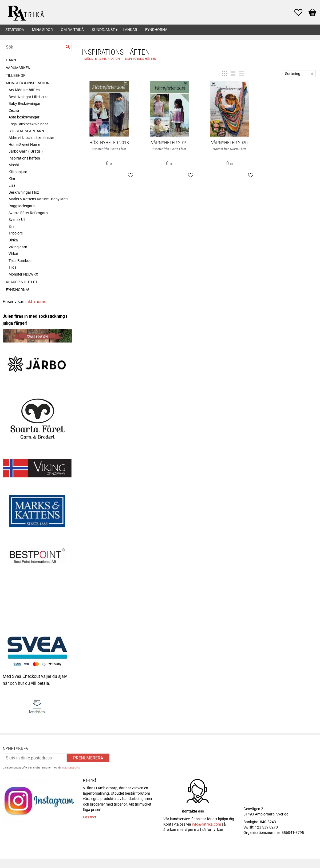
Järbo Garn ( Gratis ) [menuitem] (26, 151)
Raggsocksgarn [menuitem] (22, 206)
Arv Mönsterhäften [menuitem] (24, 90)
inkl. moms (36, 301)
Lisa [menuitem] (12, 185)
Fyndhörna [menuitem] (156, 29)
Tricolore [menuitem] (16, 233)
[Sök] (68, 47)
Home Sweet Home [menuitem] (24, 144)
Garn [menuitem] (11, 60)
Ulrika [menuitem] (13, 240)
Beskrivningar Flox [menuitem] (24, 192)
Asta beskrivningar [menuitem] (24, 117)
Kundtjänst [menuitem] (103, 29)
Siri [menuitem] (11, 226)
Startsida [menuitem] (15, 29)
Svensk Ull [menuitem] (17, 219)
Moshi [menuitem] (14, 165)
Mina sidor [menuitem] (42, 29)
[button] (301, 13)
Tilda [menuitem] (13, 267)
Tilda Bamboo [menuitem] (20, 260)
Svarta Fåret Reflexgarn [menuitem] (28, 213)
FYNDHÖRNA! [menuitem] (17, 290)
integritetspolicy (71, 765)
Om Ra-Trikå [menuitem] (72, 29)
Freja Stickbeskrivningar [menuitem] (28, 124)
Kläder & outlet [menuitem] (22, 282)
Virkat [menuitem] (13, 254)
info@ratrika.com (206, 822)
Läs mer (90, 815)
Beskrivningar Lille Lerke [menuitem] (28, 97)
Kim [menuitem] (12, 179)
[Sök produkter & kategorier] (37, 47)
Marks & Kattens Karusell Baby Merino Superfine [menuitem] (40, 199)
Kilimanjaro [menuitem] (18, 172)
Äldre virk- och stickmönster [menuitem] (31, 138)
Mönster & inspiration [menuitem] (28, 83)
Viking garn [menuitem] (18, 247)
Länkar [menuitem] (130, 29)
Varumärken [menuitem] (18, 68)
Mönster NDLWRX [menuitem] (23, 274)
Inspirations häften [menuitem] (24, 158)
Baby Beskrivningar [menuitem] (25, 103)
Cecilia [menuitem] (14, 110)
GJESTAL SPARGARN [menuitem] (26, 131)
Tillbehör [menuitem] (16, 75)
